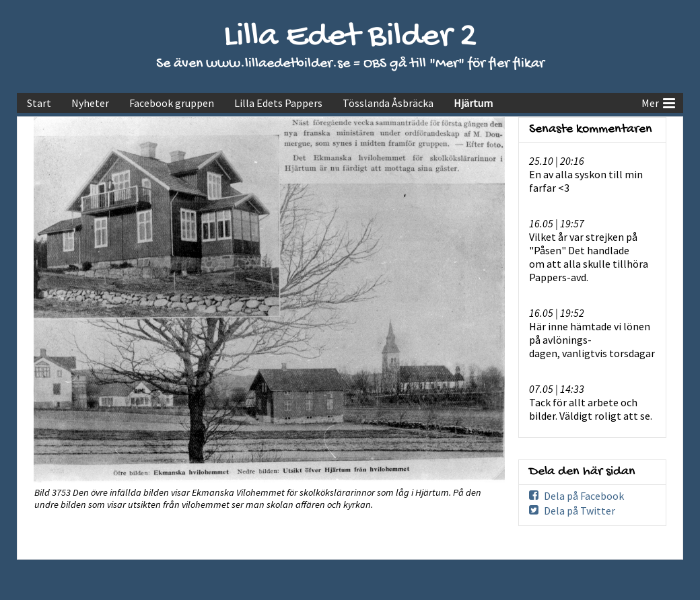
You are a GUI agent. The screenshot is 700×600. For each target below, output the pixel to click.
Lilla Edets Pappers (278, 103)
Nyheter (90, 103)
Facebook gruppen (172, 103)
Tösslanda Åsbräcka (388, 103)
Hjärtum (473, 103)
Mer (658, 102)
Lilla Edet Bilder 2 (350, 37)
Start (39, 103)
